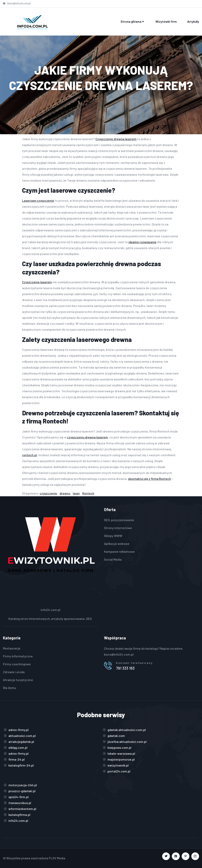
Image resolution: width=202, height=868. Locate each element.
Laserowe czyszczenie (38, 200)
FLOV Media (57, 858)
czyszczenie (48, 493)
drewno (65, 493)
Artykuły (193, 21)
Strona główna (133, 22)
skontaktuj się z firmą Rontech (150, 479)
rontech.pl (29, 455)
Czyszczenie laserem (37, 282)
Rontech (88, 493)
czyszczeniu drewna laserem (87, 437)
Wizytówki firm (166, 21)
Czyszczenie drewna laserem (116, 139)
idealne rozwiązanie (142, 242)
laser (76, 493)
